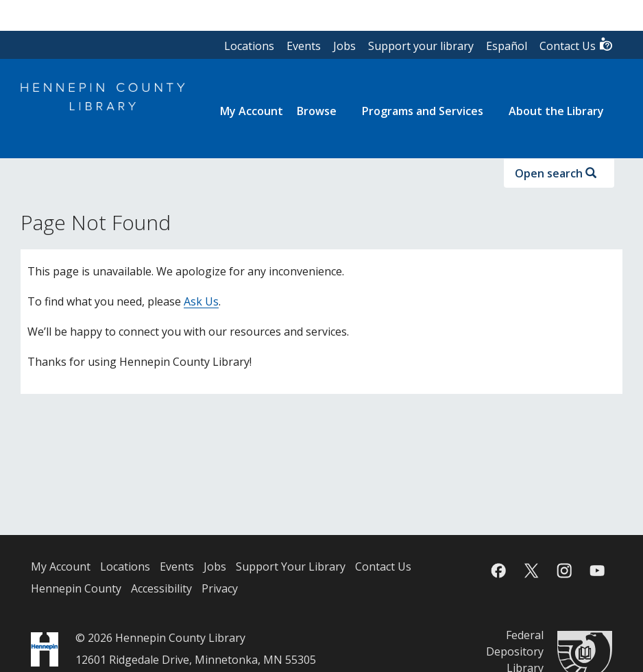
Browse (317, 111)
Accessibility (161, 588)
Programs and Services (423, 111)
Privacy (220, 588)
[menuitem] (252, 111)
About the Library (556, 111)
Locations (249, 46)
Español (507, 46)
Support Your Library (291, 567)
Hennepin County (76, 588)
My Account (61, 567)
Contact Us (577, 45)
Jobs (344, 46)
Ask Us (201, 301)
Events (304, 46)
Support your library (421, 46)
